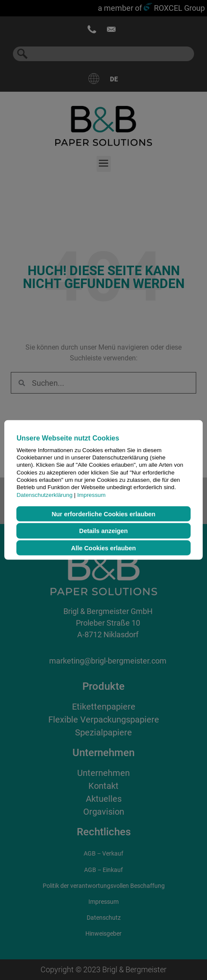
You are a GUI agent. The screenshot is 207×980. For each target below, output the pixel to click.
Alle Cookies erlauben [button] (103, 548)
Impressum (91, 495)
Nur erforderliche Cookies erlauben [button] (104, 514)
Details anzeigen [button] (104, 531)
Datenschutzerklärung (44, 495)
